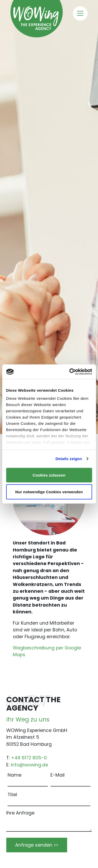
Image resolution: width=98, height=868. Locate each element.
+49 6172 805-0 (29, 758)
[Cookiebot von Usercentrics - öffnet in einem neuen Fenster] (70, 372)
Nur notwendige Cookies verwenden (49, 492)
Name (15, 775)
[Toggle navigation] (80, 14)
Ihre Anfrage (20, 813)
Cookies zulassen (49, 475)
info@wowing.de (29, 765)
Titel (12, 795)
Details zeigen (69, 459)
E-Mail (57, 775)
